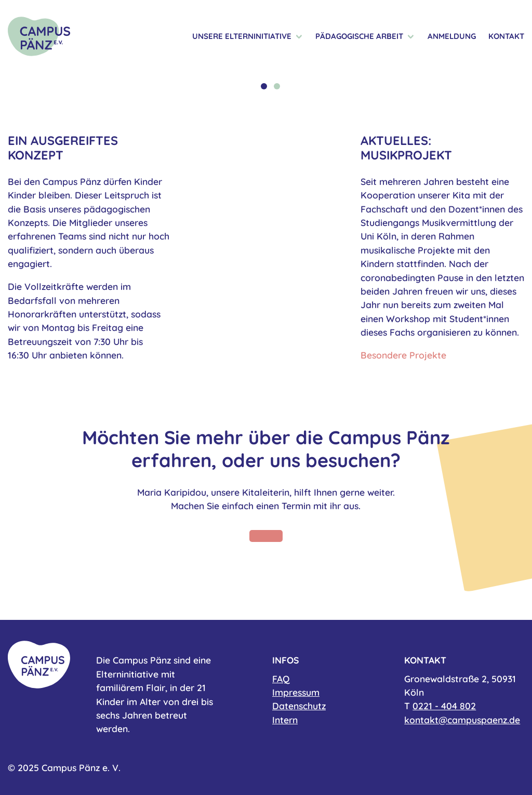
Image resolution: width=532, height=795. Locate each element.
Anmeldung (452, 36)
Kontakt (506, 36)
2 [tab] (277, 86)
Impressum (296, 692)
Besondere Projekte (403, 355)
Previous (23, 81)
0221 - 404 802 (444, 706)
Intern (285, 720)
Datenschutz (299, 706)
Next (509, 81)
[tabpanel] (266, 73)
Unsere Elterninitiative (242, 36)
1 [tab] (264, 86)
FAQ (281, 679)
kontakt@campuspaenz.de (462, 720)
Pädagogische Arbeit (359, 36)
